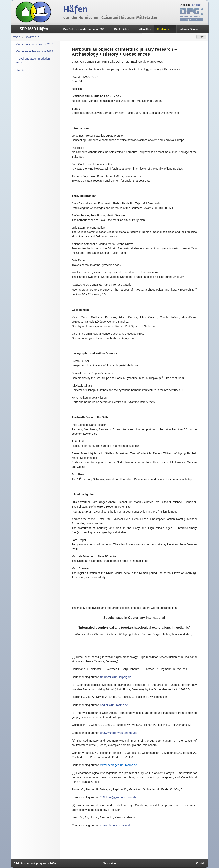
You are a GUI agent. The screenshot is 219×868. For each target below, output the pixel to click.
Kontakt (201, 863)
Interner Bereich (189, 29)
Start (17, 37)
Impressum (191, 19)
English (197, 5)
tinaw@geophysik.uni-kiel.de (119, 733)
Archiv (20, 70)
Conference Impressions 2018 (35, 44)
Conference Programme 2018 (35, 51)
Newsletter (109, 863)
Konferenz (163, 29)
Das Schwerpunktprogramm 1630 (84, 29)
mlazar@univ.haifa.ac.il (115, 825)
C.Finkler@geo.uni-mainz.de (118, 797)
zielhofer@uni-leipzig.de (116, 677)
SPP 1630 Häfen (34, 29)
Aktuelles (145, 29)
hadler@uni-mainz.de (114, 705)
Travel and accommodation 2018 (33, 61)
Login (201, 37)
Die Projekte (122, 29)
